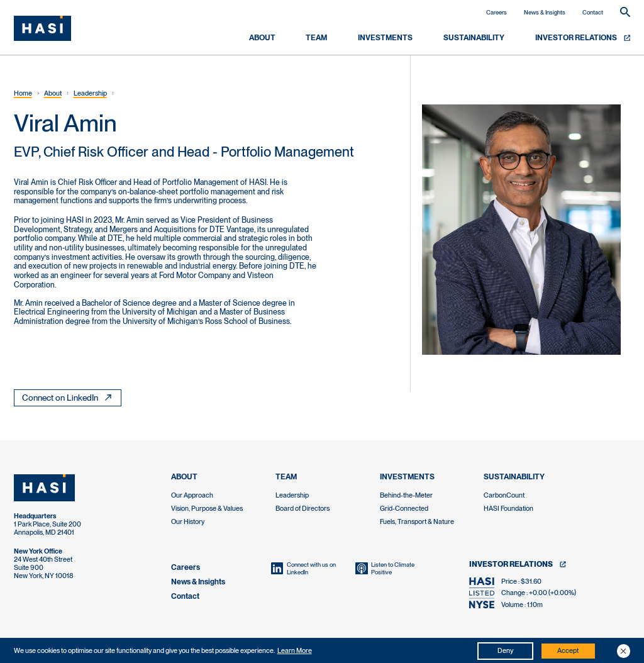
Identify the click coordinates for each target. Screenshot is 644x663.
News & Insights (545, 12)
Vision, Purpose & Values (207, 509)
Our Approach (192, 495)
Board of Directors (303, 509)
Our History (188, 522)
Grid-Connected (404, 509)
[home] (42, 29)
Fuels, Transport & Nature (417, 522)
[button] (624, 651)
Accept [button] (568, 651)
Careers (497, 12)
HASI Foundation (508, 509)
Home (23, 93)
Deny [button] (505, 651)
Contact (593, 12)
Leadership (90, 93)
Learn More (295, 651)
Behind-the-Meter (406, 495)
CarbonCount (504, 495)
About (53, 93)
